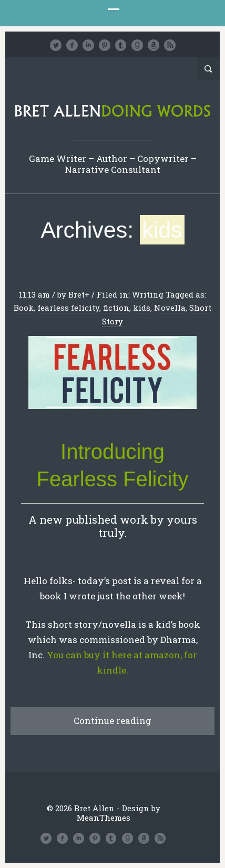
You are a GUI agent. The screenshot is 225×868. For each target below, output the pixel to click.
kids (142, 308)
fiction (116, 308)
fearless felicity (68, 308)
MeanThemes (104, 818)
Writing (148, 294)
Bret (76, 294)
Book (24, 308)
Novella (170, 308)
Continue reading (112, 721)
